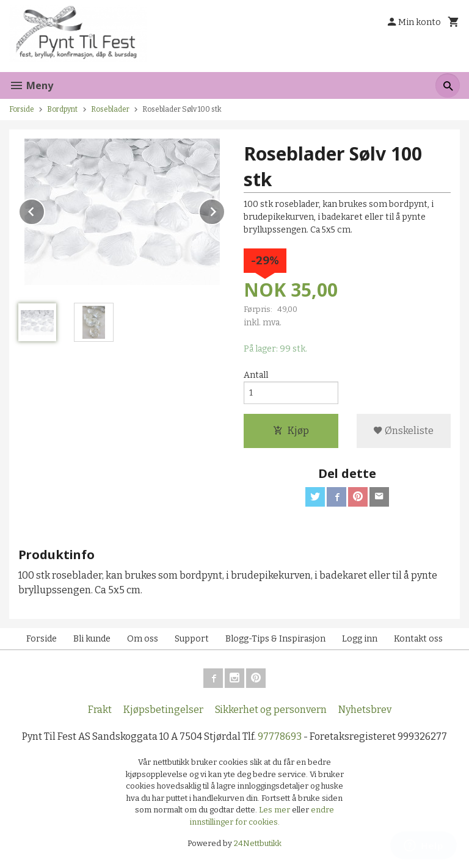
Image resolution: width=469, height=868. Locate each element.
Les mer (275, 810)
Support (192, 639)
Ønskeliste (403, 431)
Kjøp (291, 431)
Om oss (143, 639)
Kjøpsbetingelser (163, 710)
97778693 (280, 736)
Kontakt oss (418, 639)
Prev (45, 210)
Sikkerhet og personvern (271, 710)
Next (225, 210)
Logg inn (360, 639)
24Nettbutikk (258, 843)
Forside (22, 109)
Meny (31, 85)
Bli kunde (92, 639)
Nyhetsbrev (365, 710)
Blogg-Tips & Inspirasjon (275, 639)
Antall (256, 375)
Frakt (100, 710)
